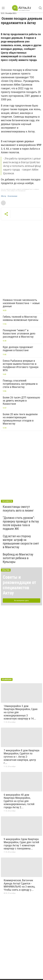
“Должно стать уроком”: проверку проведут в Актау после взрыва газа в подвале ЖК (21, 523)
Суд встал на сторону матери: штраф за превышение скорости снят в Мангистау (21, 542)
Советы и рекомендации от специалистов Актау (19, 585)
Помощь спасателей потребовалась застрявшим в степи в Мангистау (20, 384)
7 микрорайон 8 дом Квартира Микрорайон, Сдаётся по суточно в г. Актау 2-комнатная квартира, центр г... (21, 757)
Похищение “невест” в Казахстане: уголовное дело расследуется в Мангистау (19, 333)
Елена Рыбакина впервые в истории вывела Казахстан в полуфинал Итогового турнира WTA (21, 366)
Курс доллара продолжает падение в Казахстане (18, 349)
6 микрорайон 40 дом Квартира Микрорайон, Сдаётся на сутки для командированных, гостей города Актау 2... (19, 801)
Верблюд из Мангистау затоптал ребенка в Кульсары (18, 558)
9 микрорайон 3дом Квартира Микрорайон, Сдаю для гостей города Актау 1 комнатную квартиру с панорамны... (21, 844)
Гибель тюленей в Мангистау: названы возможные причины (21, 318)
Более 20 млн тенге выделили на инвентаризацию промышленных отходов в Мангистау (20, 419)
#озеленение (12, 196)
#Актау (4, 196)
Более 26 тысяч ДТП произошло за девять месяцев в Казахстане (21, 401)
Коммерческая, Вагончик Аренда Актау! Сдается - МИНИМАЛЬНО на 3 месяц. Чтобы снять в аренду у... (20, 885)
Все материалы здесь (21, 601)
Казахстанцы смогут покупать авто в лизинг (18, 509)
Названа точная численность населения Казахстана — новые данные (21, 303)
